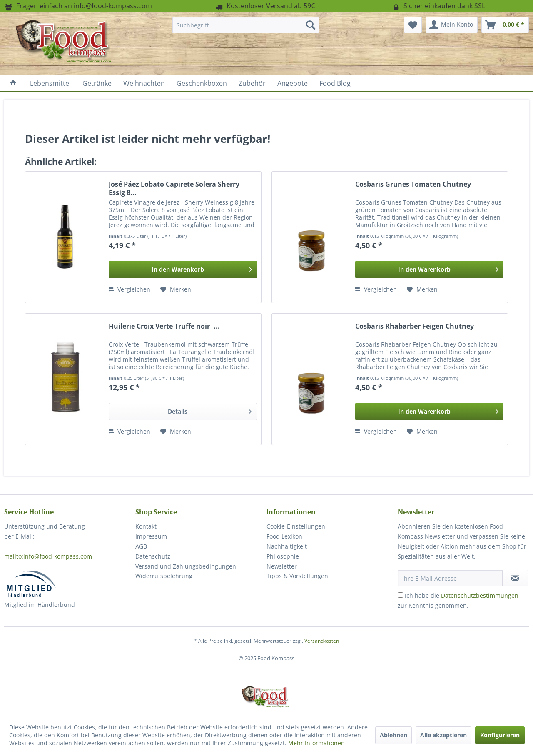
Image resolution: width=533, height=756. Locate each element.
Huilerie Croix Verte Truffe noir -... (164, 326)
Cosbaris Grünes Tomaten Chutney (413, 184)
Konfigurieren (500, 735)
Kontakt (146, 526)
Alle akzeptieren (443, 735)
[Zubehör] (252, 83)
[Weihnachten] (144, 83)
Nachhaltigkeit (287, 546)
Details (210, 410)
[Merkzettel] (413, 25)
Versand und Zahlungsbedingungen (186, 566)
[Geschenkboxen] (202, 83)
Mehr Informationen (316, 743)
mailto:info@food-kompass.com (48, 556)
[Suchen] (311, 25)
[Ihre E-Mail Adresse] (450, 578)
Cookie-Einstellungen (296, 526)
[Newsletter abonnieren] (515, 578)
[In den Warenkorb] (183, 269)
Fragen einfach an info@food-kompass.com (78, 6)
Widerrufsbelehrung (164, 576)
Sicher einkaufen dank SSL (438, 6)
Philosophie (283, 556)
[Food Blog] (335, 83)
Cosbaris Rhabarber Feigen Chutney (415, 326)
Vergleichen (130, 289)
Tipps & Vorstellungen (297, 576)
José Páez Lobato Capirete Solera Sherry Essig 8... (174, 188)
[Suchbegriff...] (246, 25)
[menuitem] (246, 25)
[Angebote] (293, 83)
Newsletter (282, 566)
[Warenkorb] (505, 25)
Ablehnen (394, 735)
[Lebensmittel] (50, 83)
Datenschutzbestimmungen (480, 595)
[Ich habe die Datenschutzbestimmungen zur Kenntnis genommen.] (400, 595)
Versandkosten (322, 641)
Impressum (151, 536)
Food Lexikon (284, 536)
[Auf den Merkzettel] (176, 289)
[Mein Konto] (452, 25)
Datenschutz (153, 556)
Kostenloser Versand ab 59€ (265, 6)
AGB (141, 546)
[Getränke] (97, 83)
